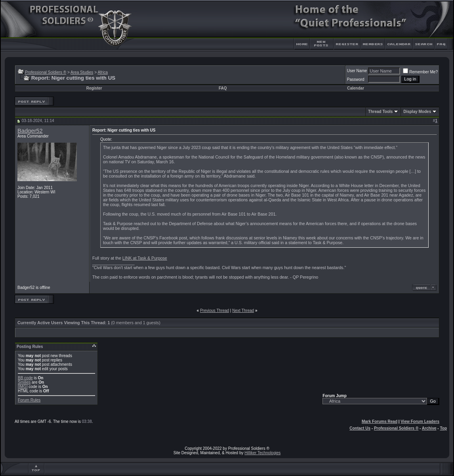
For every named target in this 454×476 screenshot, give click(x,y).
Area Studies (82, 72)
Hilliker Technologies (262, 453)
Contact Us (360, 428)
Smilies (24, 382)
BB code (25, 378)
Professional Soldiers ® (46, 72)
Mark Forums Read (380, 422)
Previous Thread (215, 311)
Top (443, 428)
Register (94, 88)
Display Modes (417, 112)
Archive (429, 428)
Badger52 (30, 131)
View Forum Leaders (420, 422)
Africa (103, 72)
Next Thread (243, 311)
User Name (357, 71)
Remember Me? (420, 72)
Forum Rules (29, 400)
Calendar (356, 88)
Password (356, 79)
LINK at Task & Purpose (145, 258)
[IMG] (23, 387)
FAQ (223, 88)
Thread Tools (380, 112)
